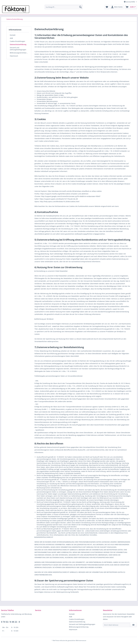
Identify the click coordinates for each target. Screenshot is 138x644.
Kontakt (13, 35)
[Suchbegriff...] (64, 7)
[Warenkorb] (131, 7)
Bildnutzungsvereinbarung (19, 53)
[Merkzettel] (107, 7)
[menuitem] (64, 7)
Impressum (14, 56)
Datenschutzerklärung (18, 44)
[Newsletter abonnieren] (133, 625)
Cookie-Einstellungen (17, 41)
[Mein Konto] (117, 7)
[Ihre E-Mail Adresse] (117, 625)
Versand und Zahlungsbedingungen (18, 49)
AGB (11, 38)
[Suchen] (80, 7)
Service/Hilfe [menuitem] (130, 2)
